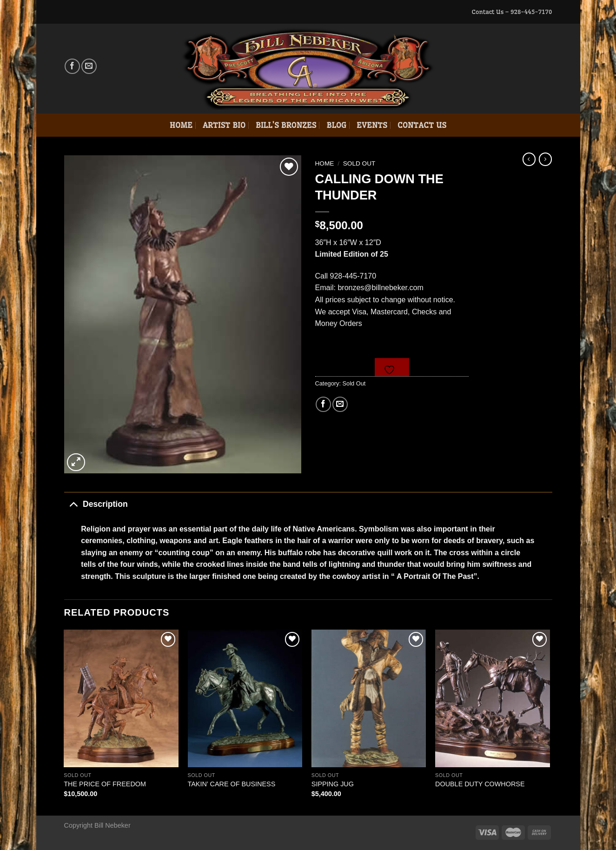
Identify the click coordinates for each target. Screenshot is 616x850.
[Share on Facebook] (323, 404)
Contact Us (422, 125)
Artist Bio (224, 125)
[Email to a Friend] (340, 404)
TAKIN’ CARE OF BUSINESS (232, 784)
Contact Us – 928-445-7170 (512, 12)
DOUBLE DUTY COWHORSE (480, 784)
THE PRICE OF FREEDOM (105, 784)
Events (372, 125)
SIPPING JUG (333, 784)
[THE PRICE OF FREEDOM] (121, 698)
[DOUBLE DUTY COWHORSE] (493, 698)
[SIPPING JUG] (369, 698)
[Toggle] (73, 504)
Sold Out (359, 163)
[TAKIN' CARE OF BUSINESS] (245, 698)
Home (181, 125)
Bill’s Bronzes (286, 125)
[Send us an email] (89, 66)
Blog (336, 125)
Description (96, 504)
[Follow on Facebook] (72, 66)
